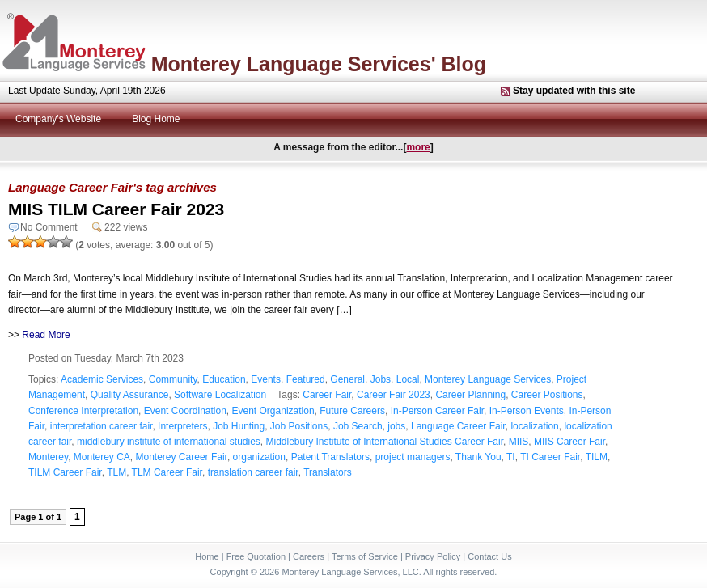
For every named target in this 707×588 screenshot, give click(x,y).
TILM (597, 457)
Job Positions (299, 426)
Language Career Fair (458, 426)
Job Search (358, 426)
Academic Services (102, 379)
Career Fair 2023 (394, 395)
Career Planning (470, 395)
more (418, 147)
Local (408, 379)
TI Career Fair (550, 457)
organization (259, 457)
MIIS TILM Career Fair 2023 (116, 209)
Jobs (381, 379)
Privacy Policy (433, 556)
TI (511, 457)
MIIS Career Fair (569, 442)
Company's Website (58, 119)
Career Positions (547, 395)
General (347, 379)
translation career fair (253, 472)
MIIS (519, 442)
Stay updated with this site (574, 91)
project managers (413, 457)
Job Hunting (239, 426)
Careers (309, 556)
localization (534, 426)
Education (224, 379)
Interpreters (182, 426)
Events (266, 379)
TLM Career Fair (167, 472)
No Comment (49, 227)
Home (207, 556)
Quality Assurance (130, 395)
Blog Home (156, 119)
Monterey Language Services (488, 379)
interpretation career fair (102, 426)
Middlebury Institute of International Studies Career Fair (385, 442)
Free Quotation (256, 556)
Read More (46, 335)
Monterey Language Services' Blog (319, 64)
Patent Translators (330, 457)
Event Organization (273, 411)
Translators (328, 472)
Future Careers (352, 411)
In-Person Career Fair (437, 411)
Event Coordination (185, 411)
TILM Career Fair (65, 472)
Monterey (48, 457)
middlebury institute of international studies (169, 442)
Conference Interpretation (83, 411)
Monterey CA (102, 457)
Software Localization (220, 395)
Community (173, 379)
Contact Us (489, 556)
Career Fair (327, 395)
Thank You (478, 457)
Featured (306, 379)
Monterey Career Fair (182, 457)
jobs (396, 426)
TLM (116, 472)
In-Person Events (527, 411)
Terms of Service (365, 556)
